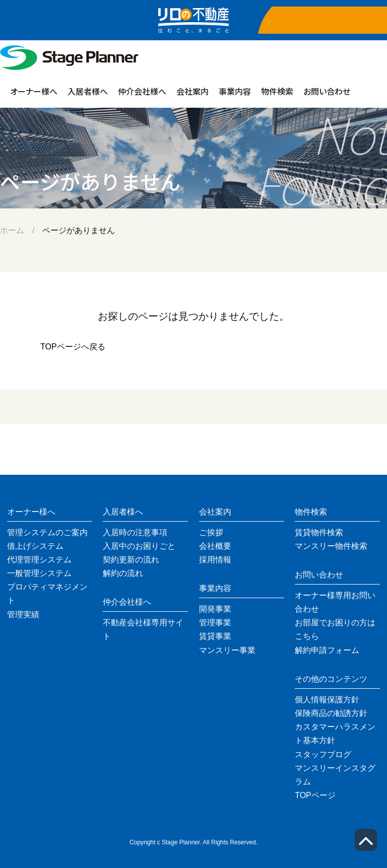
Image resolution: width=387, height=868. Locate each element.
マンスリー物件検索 (331, 546)
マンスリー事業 (227, 650)
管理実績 (23, 614)
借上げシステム (35, 546)
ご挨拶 (211, 532)
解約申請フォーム (327, 650)
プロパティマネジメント (47, 594)
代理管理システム (39, 560)
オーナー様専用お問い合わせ (335, 602)
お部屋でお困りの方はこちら (335, 629)
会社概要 (215, 546)
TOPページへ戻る (73, 347)
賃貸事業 (215, 636)
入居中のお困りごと (139, 546)
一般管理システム (39, 573)
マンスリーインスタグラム (335, 775)
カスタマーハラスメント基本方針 (335, 734)
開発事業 (215, 609)
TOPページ (315, 795)
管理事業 (215, 623)
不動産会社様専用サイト (143, 629)
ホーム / (21, 230)
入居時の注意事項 (135, 532)
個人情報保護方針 (327, 700)
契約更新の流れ (131, 560)
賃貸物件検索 (319, 532)
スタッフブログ (323, 754)
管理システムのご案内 (47, 532)
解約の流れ (123, 573)
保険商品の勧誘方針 (331, 713)
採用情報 (215, 560)
